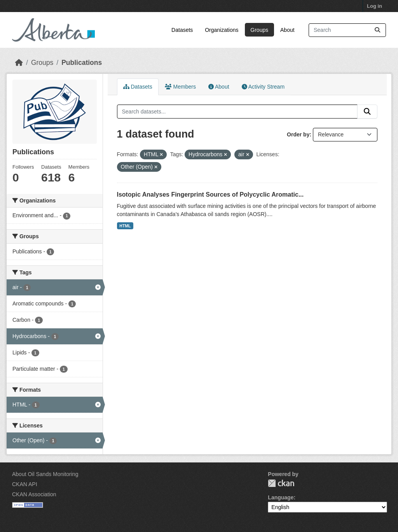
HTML (125, 226)
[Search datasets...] (347, 30)
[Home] (19, 63)
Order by (298, 134)
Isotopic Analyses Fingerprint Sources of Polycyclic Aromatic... (210, 194)
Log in (374, 6)
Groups (259, 30)
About (287, 30)
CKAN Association (34, 494)
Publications (82, 63)
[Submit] (377, 30)
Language (281, 497)
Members (180, 87)
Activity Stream (263, 87)
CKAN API (25, 484)
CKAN (281, 483)
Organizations (222, 30)
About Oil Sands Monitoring (45, 474)
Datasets (182, 30)
